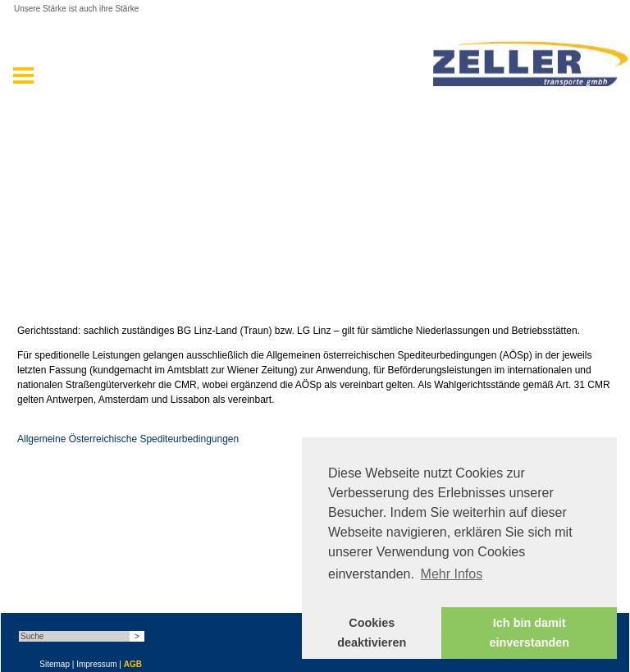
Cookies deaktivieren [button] (372, 633)
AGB (133, 664)
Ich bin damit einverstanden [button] (529, 633)
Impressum (96, 664)
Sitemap (55, 664)
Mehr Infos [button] (452, 574)
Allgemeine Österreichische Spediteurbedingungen (128, 439)
